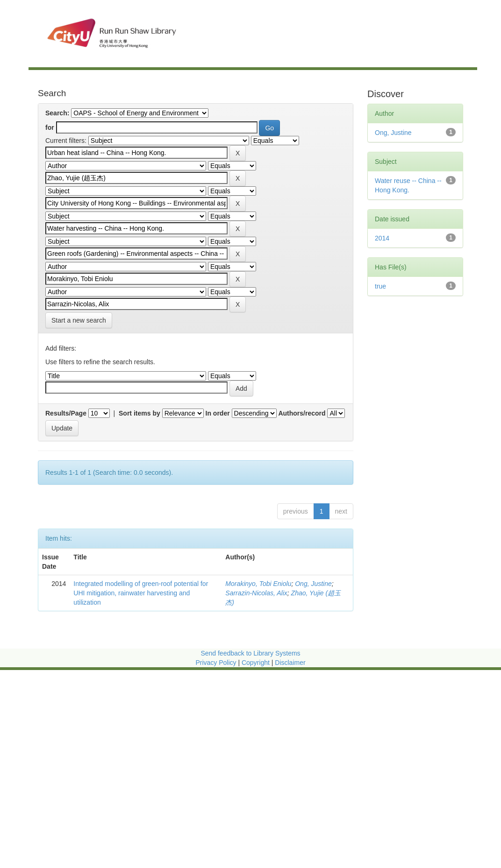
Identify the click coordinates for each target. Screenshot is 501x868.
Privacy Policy (216, 663)
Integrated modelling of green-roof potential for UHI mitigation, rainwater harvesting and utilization (141, 593)
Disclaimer (290, 663)
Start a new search (79, 320)
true (380, 286)
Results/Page (66, 413)
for (50, 127)
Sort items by (140, 413)
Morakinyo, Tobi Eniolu (258, 584)
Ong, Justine (313, 584)
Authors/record (302, 413)
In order (218, 413)
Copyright (257, 663)
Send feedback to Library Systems (250, 653)
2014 (382, 238)
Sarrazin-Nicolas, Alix (256, 593)
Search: (57, 113)
